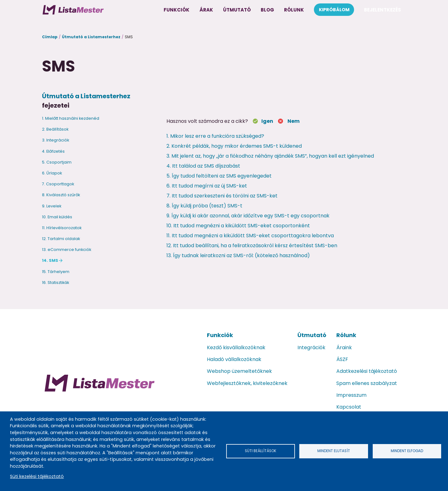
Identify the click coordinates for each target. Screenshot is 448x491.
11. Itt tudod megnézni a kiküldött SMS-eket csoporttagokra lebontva (250, 236)
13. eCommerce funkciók (67, 250)
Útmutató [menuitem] (237, 10)
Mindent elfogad (407, 451)
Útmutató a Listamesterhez (91, 37)
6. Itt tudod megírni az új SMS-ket (207, 186)
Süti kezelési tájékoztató (37, 476)
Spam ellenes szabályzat (367, 383)
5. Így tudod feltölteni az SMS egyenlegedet (219, 176)
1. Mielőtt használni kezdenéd (71, 118)
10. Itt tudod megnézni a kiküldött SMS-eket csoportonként (238, 226)
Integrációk (311, 347)
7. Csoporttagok (58, 184)
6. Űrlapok (52, 173)
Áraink (344, 347)
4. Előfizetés (53, 151)
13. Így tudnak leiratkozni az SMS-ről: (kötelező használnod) (238, 255)
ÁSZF (342, 359)
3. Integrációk (56, 140)
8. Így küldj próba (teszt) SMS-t (204, 206)
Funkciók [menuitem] (177, 10)
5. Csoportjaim (57, 162)
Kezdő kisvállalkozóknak (236, 347)
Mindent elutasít (334, 451)
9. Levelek (52, 206)
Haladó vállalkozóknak (234, 359)
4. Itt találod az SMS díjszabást (203, 166)
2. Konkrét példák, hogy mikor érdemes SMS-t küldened (234, 146)
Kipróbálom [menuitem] (334, 10)
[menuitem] (73, 10)
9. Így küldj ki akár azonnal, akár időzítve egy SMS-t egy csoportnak (248, 216)
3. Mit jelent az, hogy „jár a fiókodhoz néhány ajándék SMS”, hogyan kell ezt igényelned (270, 156)
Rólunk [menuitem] (294, 10)
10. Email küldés (57, 217)
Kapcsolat (349, 407)
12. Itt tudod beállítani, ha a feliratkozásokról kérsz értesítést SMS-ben (252, 245)
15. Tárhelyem (56, 272)
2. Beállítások (55, 129)
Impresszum (351, 395)
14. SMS (50, 260)
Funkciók (220, 335)
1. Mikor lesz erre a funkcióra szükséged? (215, 136)
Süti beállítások (261, 451)
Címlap (50, 37)
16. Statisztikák (56, 283)
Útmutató (312, 335)
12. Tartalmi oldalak (61, 239)
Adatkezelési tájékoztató (367, 371)
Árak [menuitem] (206, 10)
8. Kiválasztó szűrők (61, 195)
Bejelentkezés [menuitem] (383, 10)
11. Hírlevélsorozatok (62, 228)
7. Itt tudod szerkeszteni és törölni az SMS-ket (222, 196)
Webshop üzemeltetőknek (239, 371)
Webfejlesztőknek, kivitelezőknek (247, 383)
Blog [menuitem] (267, 10)
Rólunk (346, 335)
